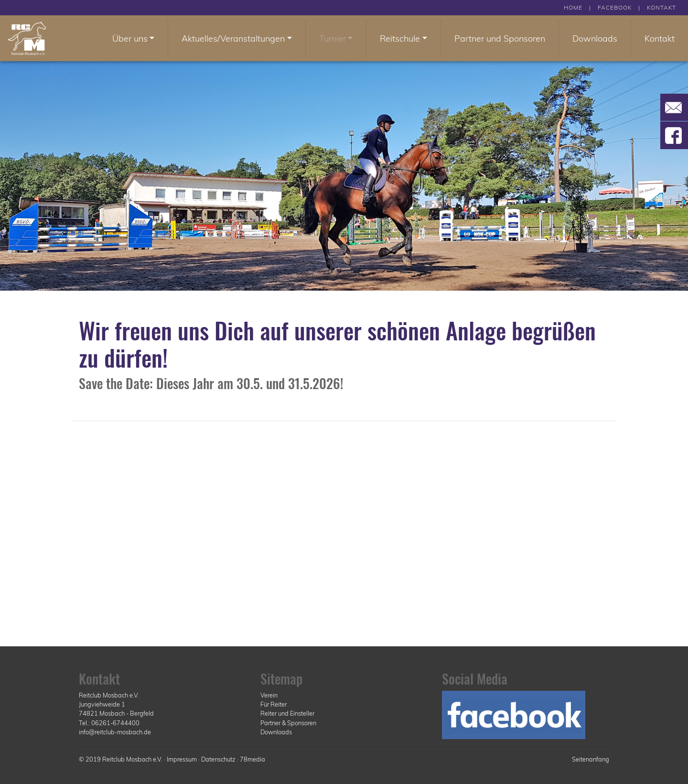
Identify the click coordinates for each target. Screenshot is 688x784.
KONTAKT (661, 7)
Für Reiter (274, 704)
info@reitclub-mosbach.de (115, 732)
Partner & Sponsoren (288, 723)
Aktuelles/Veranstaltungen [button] (233, 38)
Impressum (182, 759)
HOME (573, 7)
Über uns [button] (130, 38)
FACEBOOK (615, 7)
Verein (269, 695)
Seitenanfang (591, 759)
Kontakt (660, 38)
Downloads (595, 38)
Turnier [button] (333, 38)
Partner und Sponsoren (500, 38)
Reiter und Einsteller (287, 713)
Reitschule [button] (400, 38)
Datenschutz (218, 759)
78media (253, 759)
